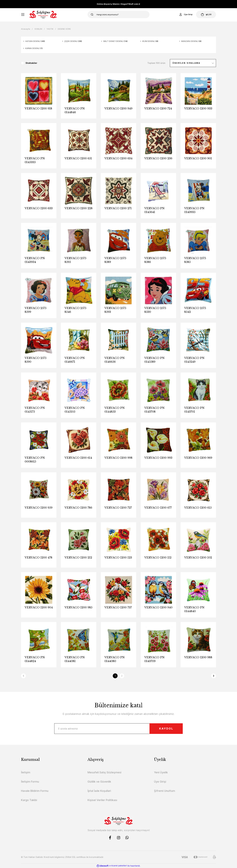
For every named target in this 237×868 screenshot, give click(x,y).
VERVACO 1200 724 (158, 109)
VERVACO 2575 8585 (195, 260)
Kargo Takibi (29, 800)
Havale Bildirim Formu (35, 791)
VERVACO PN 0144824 (35, 659)
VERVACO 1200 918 (38, 109)
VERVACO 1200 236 (158, 158)
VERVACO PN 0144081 (75, 659)
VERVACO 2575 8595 (75, 260)
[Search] (118, 15)
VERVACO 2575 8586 (155, 260)
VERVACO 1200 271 (118, 208)
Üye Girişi (160, 782)
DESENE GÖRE (64, 29)
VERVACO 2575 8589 (115, 260)
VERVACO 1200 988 (198, 657)
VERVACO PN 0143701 (194, 410)
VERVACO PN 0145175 (35, 410)
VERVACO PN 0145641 (154, 210)
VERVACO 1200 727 (118, 508)
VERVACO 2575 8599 (36, 310)
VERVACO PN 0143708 (154, 410)
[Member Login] (186, 15)
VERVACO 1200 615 (198, 508)
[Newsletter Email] (118, 729)
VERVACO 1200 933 (198, 109)
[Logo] (43, 15)
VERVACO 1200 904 (39, 607)
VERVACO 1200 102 (198, 558)
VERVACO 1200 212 (78, 558)
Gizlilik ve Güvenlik (99, 782)
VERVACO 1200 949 (118, 109)
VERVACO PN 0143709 (154, 659)
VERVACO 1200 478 (38, 558)
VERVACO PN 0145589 (154, 360)
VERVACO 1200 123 (118, 558)
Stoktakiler (31, 63)
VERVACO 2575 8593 (115, 310)
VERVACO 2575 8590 (36, 360)
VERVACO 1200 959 (39, 508)
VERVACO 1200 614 (78, 458)
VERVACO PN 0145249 (194, 360)
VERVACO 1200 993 (158, 458)
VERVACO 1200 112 (158, 558)
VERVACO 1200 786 (78, 508)
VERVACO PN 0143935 (194, 210)
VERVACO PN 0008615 (35, 460)
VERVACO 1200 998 (118, 458)
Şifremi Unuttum (165, 791)
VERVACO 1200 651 (78, 158)
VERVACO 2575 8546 (75, 310)
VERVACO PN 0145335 (35, 160)
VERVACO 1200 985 (78, 607)
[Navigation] (23, 15)
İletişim (26, 772)
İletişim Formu (30, 782)
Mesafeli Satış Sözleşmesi (104, 772)
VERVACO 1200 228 (79, 208)
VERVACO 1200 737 (118, 607)
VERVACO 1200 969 (198, 458)
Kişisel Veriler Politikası (102, 800)
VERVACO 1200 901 (198, 158)
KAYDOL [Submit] (166, 729)
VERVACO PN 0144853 (115, 410)
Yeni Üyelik (161, 772)
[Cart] (206, 15)
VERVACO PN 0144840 (194, 609)
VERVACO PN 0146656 (115, 360)
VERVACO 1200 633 (39, 208)
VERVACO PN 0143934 (35, 260)
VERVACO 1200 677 (158, 508)
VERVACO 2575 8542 (195, 310)
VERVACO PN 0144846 (75, 110)
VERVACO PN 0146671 (75, 360)
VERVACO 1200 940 (158, 607)
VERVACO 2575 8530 (155, 310)
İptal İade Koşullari (99, 791)
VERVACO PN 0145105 (75, 410)
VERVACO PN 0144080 (115, 659)
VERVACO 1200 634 (118, 158)
